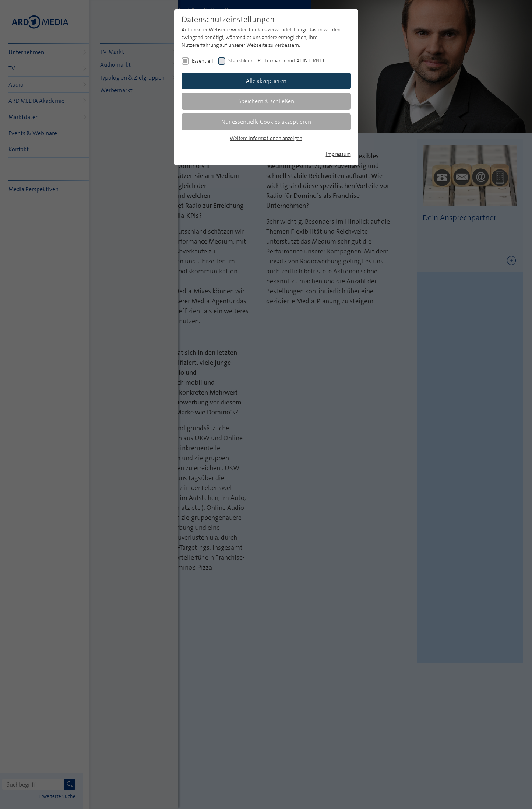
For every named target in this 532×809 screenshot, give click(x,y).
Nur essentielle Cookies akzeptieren (266, 122)
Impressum (338, 154)
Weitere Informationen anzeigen (266, 138)
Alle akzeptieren (266, 81)
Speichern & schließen (266, 101)
